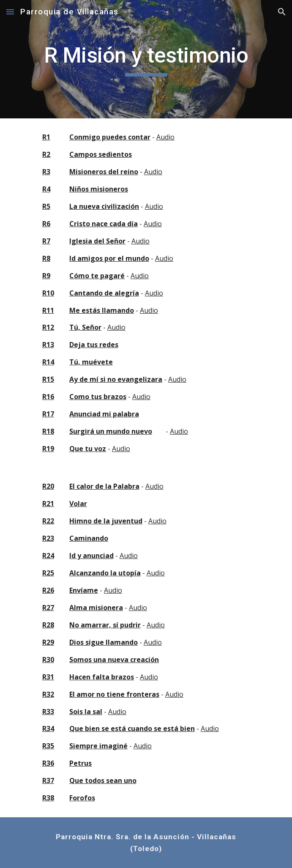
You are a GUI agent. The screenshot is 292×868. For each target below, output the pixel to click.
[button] (10, 12)
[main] (146, 59)
